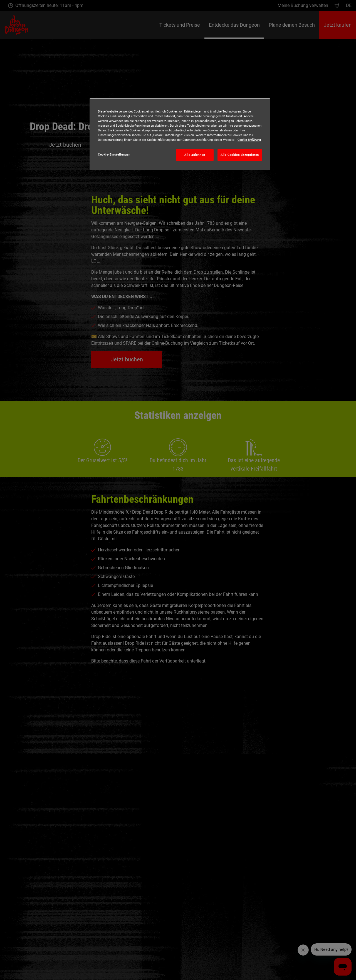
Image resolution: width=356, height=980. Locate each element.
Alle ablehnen (195, 155)
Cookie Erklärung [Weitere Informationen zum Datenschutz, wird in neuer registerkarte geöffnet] (249, 140)
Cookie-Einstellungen (114, 154)
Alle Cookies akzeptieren (240, 155)
